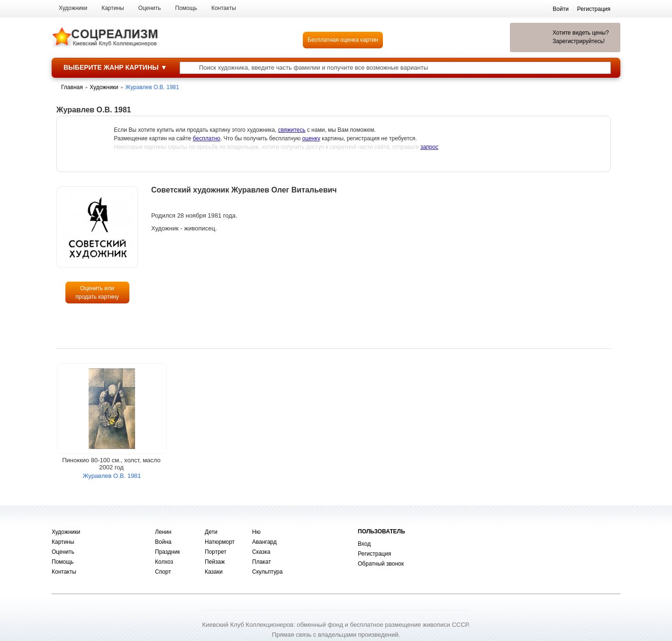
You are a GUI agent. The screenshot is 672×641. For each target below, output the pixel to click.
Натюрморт (220, 542)
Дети (211, 532)
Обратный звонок (381, 564)
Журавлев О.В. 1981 (112, 476)
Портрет (216, 552)
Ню (256, 532)
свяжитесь (292, 130)
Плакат (262, 562)
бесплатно (207, 138)
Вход (364, 544)
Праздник (168, 552)
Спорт (163, 572)
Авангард (264, 542)
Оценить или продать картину (97, 293)
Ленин (163, 532)
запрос (429, 147)
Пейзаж (215, 562)
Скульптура (267, 572)
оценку (311, 138)
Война (163, 542)
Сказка (261, 552)
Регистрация (374, 554)
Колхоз (164, 562)
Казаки (214, 572)
